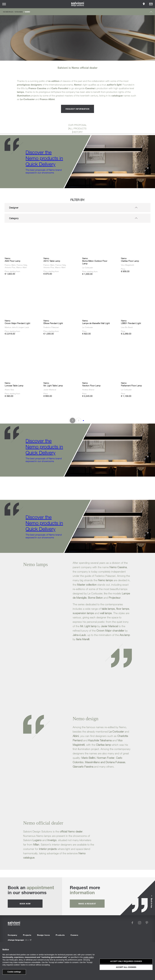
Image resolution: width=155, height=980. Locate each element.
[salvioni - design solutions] (78, 4)
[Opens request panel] (151, 4)
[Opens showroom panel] (144, 4)
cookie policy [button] (88, 957)
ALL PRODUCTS (78, 128)
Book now (25, 904)
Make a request (87, 904)
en (26, 940)
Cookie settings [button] (14, 972)
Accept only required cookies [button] (126, 961)
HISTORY (78, 132)
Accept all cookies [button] (126, 967)
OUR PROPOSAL (77, 125)
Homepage (8, 12)
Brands (19, 12)
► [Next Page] (84, 420)
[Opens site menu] (4, 4)
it (31, 940)
